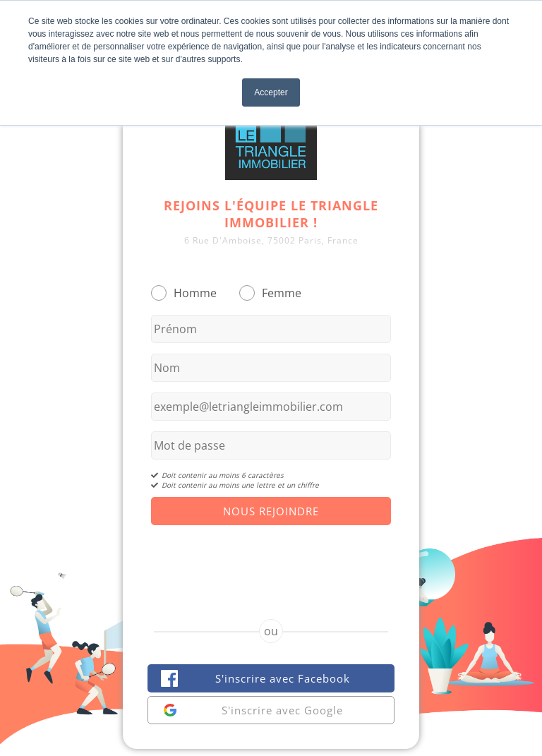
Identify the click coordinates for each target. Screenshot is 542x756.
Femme (282, 293)
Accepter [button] (271, 92)
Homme (195, 293)
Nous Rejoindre (271, 511)
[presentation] (271, 560)
